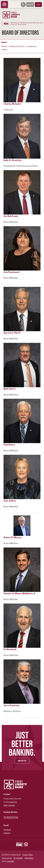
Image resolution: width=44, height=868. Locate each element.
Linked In (7, 833)
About (4, 42)
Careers (4, 50)
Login (38, 4)
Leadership (31, 46)
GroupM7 (11, 861)
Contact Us (13, 802)
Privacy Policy (28, 855)
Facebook (7, 830)
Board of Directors (17, 46)
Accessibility (18, 858)
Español (30, 4)
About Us (22, 761)
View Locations (9, 805)
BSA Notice (29, 858)
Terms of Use (7, 858)
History (4, 46)
